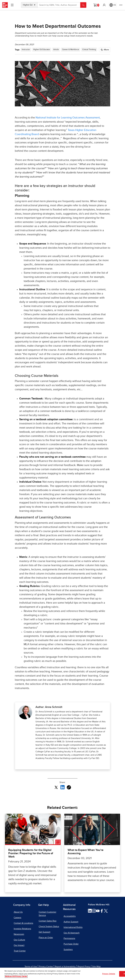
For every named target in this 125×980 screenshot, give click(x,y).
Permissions (69, 938)
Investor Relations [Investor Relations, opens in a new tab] (22, 929)
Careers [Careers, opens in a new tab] (17, 918)
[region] (62, 974)
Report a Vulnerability (65, 967)
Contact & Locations (23, 923)
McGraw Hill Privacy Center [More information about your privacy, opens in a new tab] (16, 976)
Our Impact (19, 945)
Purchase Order (71, 944)
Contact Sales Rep (48, 921)
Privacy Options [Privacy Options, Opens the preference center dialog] (109, 974)
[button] (104, 5)
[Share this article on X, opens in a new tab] (56, 787)
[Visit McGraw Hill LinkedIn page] (90, 911)
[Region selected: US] (113, 5)
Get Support (44, 932)
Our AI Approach (72, 933)
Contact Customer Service (47, 914)
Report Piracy (84, 967)
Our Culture (19, 940)
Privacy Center (46, 967)
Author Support (71, 922)
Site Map (96, 967)
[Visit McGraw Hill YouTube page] (98, 911)
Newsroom (19, 934)
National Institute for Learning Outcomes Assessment (68, 118)
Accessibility (70, 916)
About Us (18, 912)
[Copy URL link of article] (69, 787)
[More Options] (121, 5)
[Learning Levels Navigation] (12, 5)
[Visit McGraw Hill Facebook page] (102, 911)
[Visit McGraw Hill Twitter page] (106, 911)
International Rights (73, 927)
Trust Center (20, 951)
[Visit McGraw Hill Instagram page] (94, 911)
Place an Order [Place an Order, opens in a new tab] (46, 938)
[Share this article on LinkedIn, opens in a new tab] (62, 787)
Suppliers (68, 949)
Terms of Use (31, 967)
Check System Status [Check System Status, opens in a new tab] (49, 926)
